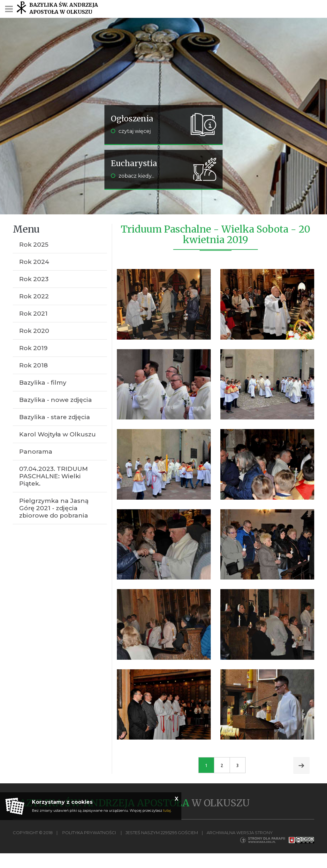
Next (301, 765)
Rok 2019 (33, 348)
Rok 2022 (34, 296)
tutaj (167, 810)
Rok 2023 (34, 279)
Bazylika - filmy (43, 383)
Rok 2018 (34, 365)
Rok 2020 (34, 331)
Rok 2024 (34, 262)
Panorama (36, 452)
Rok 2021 (33, 314)
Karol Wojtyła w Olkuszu (57, 434)
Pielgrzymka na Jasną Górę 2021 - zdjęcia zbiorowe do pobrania (54, 508)
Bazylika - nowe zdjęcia (56, 400)
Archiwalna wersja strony (240, 833)
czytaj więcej (131, 131)
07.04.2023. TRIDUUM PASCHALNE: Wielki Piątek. (53, 476)
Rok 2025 (34, 245)
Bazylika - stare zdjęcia (55, 417)
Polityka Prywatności (89, 833)
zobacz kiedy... (133, 176)
